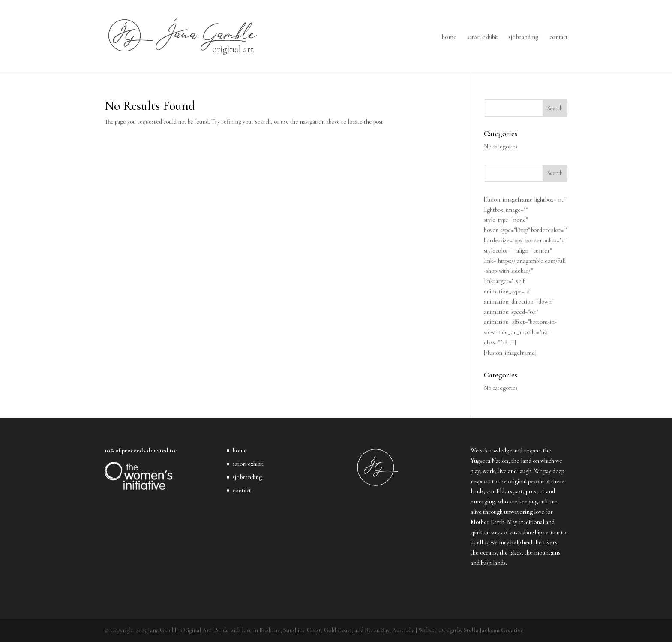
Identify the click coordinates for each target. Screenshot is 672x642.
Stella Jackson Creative (493, 630)
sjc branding (524, 38)
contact (558, 38)
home (449, 38)
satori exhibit (483, 38)
